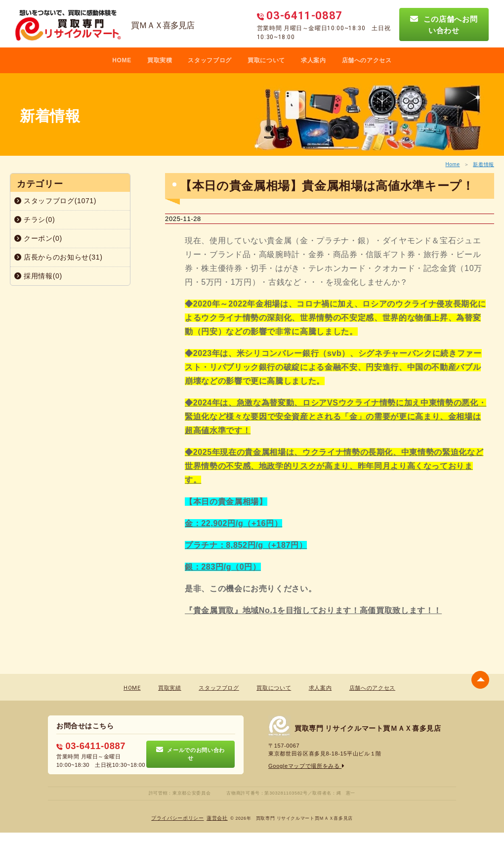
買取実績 (170, 688)
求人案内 (314, 60)
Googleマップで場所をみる (307, 766)
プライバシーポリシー (178, 818)
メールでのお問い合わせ (190, 753)
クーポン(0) (38, 238)
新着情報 (483, 164)
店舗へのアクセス (367, 60)
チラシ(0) (35, 220)
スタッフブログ (210, 60)
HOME (122, 60)
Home (452, 164)
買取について (266, 60)
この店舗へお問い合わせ (444, 24)
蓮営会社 (217, 818)
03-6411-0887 (90, 746)
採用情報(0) (38, 276)
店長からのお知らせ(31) (59, 257)
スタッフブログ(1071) (55, 201)
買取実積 (160, 60)
